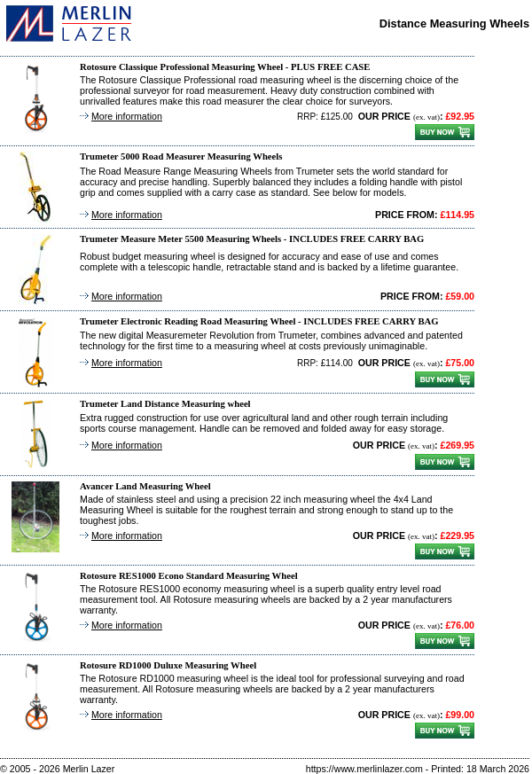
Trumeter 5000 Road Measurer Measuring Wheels (181, 156)
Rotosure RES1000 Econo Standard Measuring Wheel (189, 576)
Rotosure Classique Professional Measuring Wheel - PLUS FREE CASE (225, 67)
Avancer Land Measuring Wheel (145, 486)
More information (127, 116)
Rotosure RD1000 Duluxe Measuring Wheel (168, 665)
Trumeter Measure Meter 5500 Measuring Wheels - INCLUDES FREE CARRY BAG (252, 239)
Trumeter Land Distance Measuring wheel (165, 404)
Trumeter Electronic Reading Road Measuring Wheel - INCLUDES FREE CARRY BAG (259, 321)
